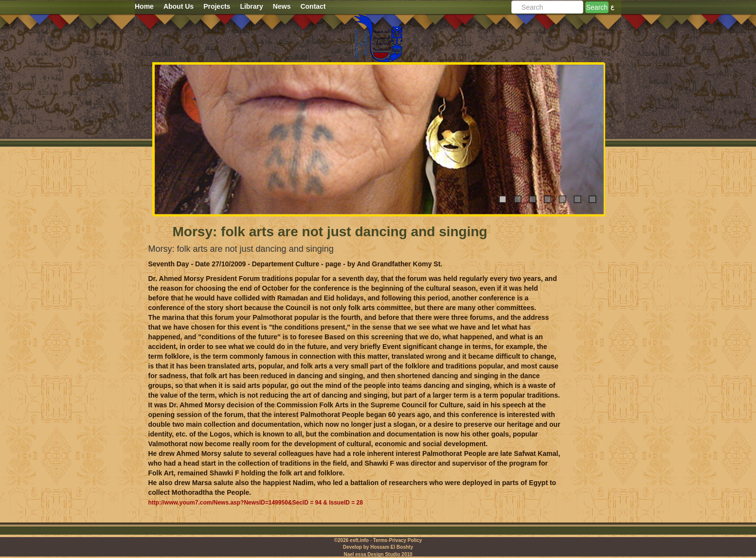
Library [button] (251, 6)
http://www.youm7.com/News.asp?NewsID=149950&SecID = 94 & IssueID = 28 (256, 503)
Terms (380, 540)
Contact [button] (313, 6)
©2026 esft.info (351, 540)
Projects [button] (217, 6)
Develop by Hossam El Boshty (378, 547)
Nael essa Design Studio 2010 (378, 554)
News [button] (282, 6)
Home (144, 6)
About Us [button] (179, 6)
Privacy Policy (405, 540)
